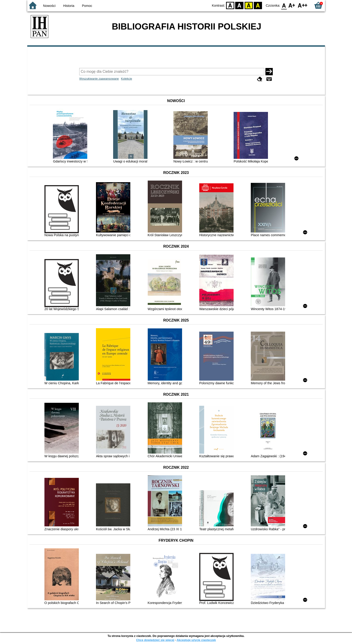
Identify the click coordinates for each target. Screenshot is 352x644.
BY (258, 5)
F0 (284, 5)
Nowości (49, 6)
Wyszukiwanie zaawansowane (99, 79)
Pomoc (87, 6)
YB (249, 5)
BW (240, 5)
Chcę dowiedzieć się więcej (155, 640)
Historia (69, 6)
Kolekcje (126, 79)
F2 (303, 5)
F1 (292, 5)
